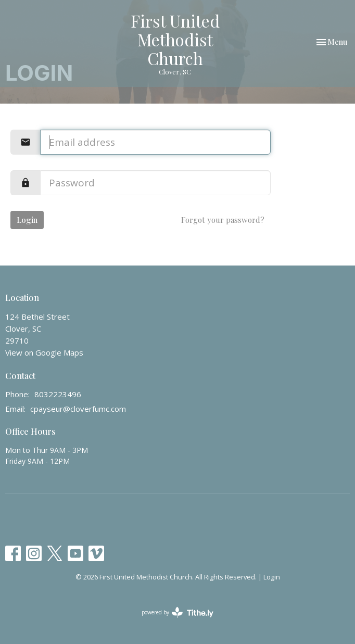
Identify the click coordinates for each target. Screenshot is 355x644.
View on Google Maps (44, 352)
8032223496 (58, 394)
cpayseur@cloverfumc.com (78, 409)
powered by (177, 613)
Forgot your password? (223, 220)
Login (27, 220)
